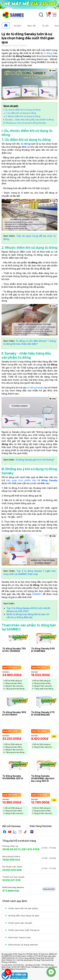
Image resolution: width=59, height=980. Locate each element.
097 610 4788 (31, 849)
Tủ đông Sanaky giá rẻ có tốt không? (35, 460)
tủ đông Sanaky (36, 388)
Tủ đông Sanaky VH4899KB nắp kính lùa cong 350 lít (43, 778)
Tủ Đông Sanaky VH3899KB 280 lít (13, 777)
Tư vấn (45, 26)
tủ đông (48, 53)
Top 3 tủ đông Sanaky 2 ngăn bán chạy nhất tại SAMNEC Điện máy (29, 573)
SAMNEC (37, 594)
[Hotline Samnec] (7, 973)
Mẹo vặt (32, 26)
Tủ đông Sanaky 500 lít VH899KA (43, 650)
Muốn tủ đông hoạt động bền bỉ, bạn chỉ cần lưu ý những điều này (28, 616)
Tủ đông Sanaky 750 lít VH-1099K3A (14, 650)
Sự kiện (17, 26)
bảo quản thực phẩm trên (32, 480)
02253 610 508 (12, 870)
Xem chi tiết (49, 889)
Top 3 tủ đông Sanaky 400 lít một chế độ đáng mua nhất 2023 (28, 610)
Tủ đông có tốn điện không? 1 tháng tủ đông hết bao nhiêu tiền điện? (29, 343)
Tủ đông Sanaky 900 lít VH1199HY (14, 714)
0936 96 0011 (11, 849)
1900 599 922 (11, 860)
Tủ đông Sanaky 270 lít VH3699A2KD (43, 714)
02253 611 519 (11, 880)
